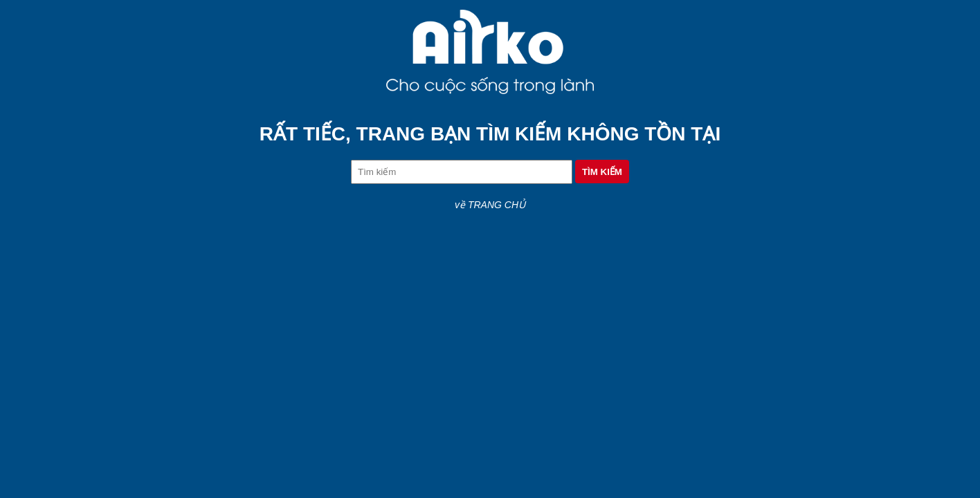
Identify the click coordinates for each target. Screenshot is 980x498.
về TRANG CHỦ (490, 205)
